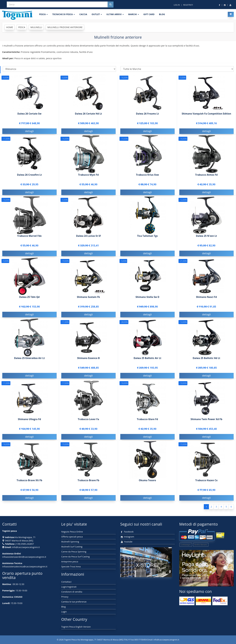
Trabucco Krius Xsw (147, 176)
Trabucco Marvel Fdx (29, 237)
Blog (63, 607)
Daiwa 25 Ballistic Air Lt (147, 359)
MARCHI (134, 14)
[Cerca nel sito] (110, 5)
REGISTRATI (188, 5)
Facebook (127, 532)
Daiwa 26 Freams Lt (147, 114)
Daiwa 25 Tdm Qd (29, 298)
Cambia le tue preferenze (74, 602)
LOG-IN (177, 5)
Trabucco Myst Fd (88, 176)
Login (64, 612)
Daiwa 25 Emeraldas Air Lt (29, 359)
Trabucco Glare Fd (147, 420)
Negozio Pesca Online (72, 532)
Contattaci (66, 582)
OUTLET (97, 14)
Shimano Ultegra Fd (29, 420)
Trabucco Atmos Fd (206, 176)
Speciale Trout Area (71, 567)
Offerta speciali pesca (72, 537)
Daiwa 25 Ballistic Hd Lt (206, 359)
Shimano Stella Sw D (147, 298)
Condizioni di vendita (72, 592)
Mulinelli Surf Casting (72, 547)
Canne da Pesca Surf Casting (75, 557)
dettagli (29, 131)
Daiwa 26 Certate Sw (29, 114)
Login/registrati (69, 587)
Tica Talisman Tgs (147, 237)
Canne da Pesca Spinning (74, 552)
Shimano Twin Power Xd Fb (206, 420)
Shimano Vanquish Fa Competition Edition (206, 114)
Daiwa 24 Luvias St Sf (88, 237)
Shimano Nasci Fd (206, 298)
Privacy (65, 597)
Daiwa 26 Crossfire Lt (29, 176)
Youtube (126, 542)
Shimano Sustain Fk (88, 298)
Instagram (127, 537)
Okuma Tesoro (147, 481)
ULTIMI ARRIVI (115, 14)
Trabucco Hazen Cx (206, 481)
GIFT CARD (149, 14)
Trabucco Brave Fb (88, 481)
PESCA (43, 14)
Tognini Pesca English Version (76, 627)
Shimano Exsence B (88, 359)
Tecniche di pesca (64, 14)
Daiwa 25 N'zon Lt (206, 237)
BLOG (162, 14)
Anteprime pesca (70, 562)
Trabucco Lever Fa (88, 420)
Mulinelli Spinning (70, 542)
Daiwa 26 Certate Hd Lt (88, 114)
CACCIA (83, 14)
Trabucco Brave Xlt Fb (29, 481)
